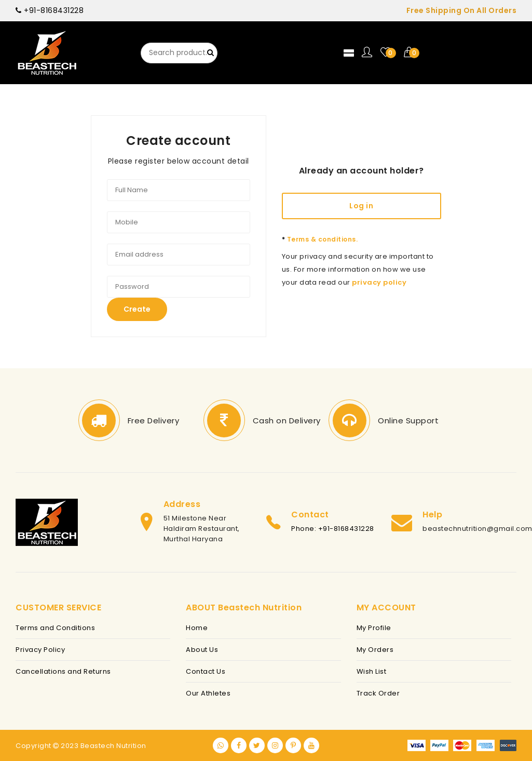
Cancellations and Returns (63, 671)
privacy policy (379, 282)
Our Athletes (208, 693)
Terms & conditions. (320, 239)
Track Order (378, 693)
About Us (202, 650)
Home (197, 628)
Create (137, 309)
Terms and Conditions (55, 628)
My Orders (375, 650)
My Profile (374, 628)
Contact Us (206, 671)
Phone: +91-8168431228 (333, 529)
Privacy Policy (40, 650)
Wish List (372, 671)
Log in (361, 206)
